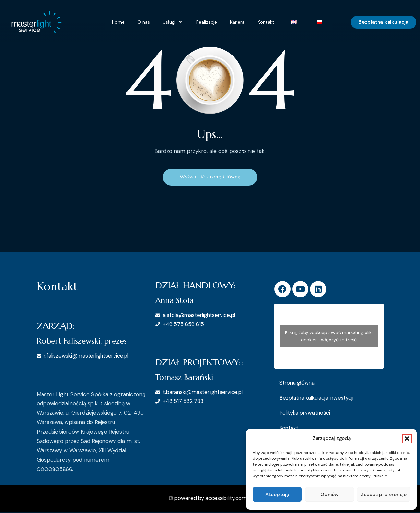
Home (118, 22)
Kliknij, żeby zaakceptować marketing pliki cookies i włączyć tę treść (329, 337)
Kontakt (266, 22)
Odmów (330, 495)
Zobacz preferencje (384, 495)
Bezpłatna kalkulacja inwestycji (318, 399)
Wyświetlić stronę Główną (210, 177)
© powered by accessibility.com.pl (210, 499)
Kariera (237, 22)
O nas (144, 22)
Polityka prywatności (306, 414)
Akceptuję (277, 495)
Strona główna (298, 384)
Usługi (173, 22)
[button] (407, 439)
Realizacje (207, 22)
